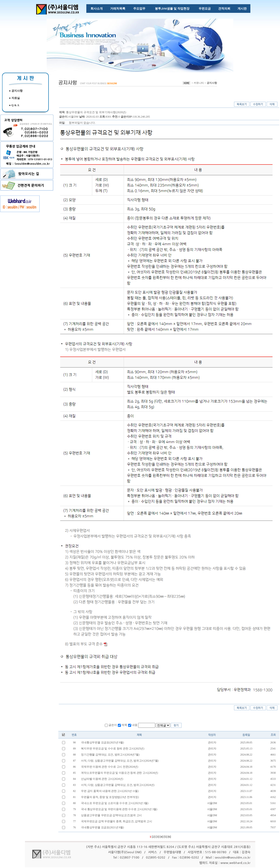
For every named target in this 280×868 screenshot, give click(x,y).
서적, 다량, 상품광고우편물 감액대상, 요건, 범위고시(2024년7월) (119, 761)
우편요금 (205, 9)
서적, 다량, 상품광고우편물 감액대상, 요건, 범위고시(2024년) (118, 785)
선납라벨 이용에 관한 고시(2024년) (102, 779)
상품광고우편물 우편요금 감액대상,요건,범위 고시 (111, 815)
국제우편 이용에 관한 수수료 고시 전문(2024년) (109, 767)
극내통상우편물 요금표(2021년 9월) (102, 827)
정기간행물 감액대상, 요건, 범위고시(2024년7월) (110, 755)
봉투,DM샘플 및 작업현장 (172, 9)
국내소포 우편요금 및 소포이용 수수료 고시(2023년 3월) (114, 803)
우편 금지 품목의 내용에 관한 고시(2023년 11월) (110, 791)
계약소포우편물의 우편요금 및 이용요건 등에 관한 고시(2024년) (119, 773)
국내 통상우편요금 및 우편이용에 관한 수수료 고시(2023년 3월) (119, 809)
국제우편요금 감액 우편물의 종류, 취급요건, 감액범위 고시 (116, 821)
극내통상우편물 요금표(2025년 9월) (102, 742)
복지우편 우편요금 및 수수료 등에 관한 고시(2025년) (112, 749)
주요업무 (139, 9)
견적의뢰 (224, 9)
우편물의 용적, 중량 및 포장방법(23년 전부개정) (110, 797)
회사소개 (97, 9)
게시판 (242, 9)
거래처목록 (118, 9)
